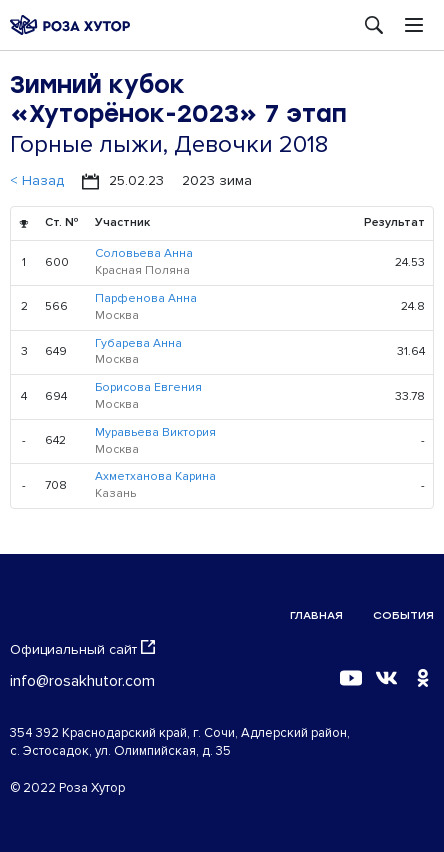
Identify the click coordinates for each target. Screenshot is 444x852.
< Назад (37, 180)
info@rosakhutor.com (82, 681)
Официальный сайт (82, 649)
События (403, 615)
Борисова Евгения (148, 387)
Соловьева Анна (144, 253)
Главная (316, 615)
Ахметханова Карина (155, 476)
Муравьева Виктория (155, 432)
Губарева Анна (138, 343)
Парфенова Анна (146, 298)
